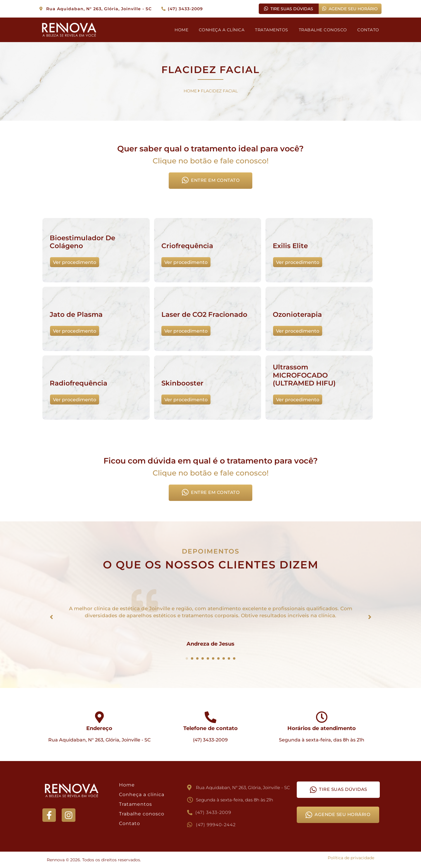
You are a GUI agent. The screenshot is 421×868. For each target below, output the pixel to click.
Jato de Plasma (76, 315)
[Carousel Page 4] (203, 658)
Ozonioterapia (297, 315)
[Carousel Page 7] (218, 658)
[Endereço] (99, 717)
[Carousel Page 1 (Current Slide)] (187, 658)
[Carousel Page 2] (192, 658)
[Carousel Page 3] (197, 658)
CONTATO (368, 30)
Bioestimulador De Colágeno (82, 243)
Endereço (99, 728)
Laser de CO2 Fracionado (204, 315)
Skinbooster (182, 384)
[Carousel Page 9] (229, 658)
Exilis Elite (290, 246)
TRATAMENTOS (272, 30)
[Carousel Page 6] (213, 658)
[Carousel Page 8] (224, 658)
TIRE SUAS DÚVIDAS (289, 9)
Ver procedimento (74, 263)
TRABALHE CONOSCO (323, 30)
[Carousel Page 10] (234, 658)
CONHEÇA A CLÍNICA (221, 30)
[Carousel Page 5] (208, 658)
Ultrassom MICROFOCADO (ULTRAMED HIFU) (304, 376)
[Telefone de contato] (210, 717)
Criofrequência (187, 246)
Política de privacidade (351, 858)
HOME (181, 30)
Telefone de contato (210, 728)
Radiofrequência (78, 384)
